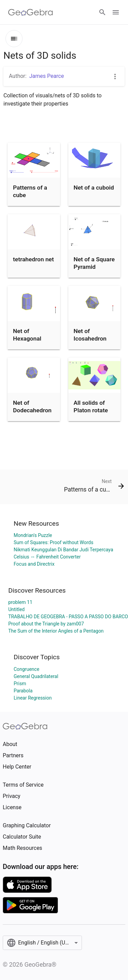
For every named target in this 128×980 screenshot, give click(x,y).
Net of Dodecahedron (32, 406)
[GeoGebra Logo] (31, 12)
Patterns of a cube (30, 191)
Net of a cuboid (94, 188)
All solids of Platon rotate (91, 406)
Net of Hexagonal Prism (27, 339)
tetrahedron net (33, 259)
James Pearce (47, 76)
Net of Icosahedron (90, 335)
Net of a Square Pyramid (94, 263)
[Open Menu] (116, 12)
